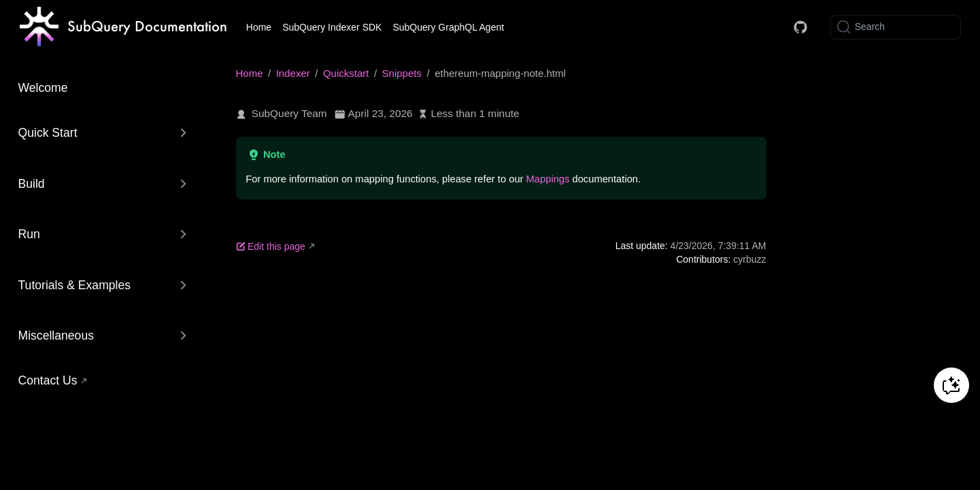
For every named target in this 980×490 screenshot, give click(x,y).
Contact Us (48, 380)
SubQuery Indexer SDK (332, 27)
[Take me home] (123, 27)
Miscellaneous (56, 336)
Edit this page (271, 246)
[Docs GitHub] (800, 27)
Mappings (548, 179)
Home (259, 27)
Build (32, 184)
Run (29, 234)
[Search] (896, 27)
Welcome (43, 88)
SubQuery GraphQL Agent (448, 27)
